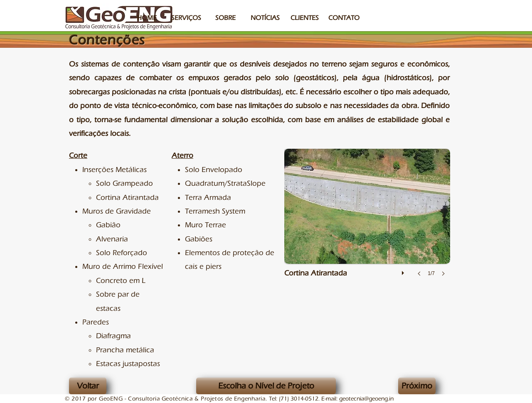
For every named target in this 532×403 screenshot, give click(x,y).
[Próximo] (417, 386)
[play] (404, 271)
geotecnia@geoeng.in (366, 399)
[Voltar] (88, 386)
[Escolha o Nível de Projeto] (266, 386)
